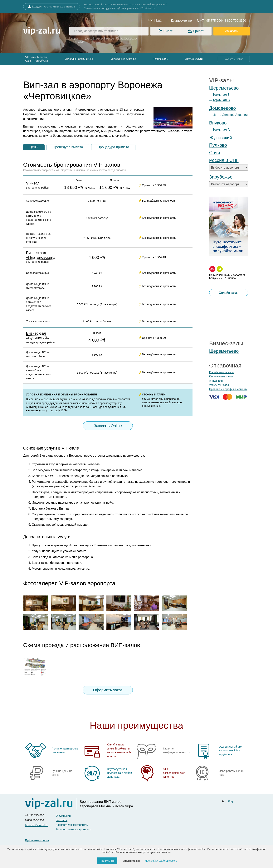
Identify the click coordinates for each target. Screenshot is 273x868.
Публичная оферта (37, 840)
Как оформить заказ (222, 372)
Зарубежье (221, 177)
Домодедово (223, 108)
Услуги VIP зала (219, 385)
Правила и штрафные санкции (228, 389)
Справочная (225, 365)
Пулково (218, 145)
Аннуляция (216, 381)
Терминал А (221, 130)
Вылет (165, 31)
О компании (63, 816)
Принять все (107, 861)
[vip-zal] (51, 804)
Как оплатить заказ (221, 376)
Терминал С (221, 100)
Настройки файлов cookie (161, 861)
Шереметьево (224, 88)
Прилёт (196, 31)
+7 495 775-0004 (210, 21)
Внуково (218, 123)
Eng (159, 20)
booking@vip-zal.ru (37, 825)
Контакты (62, 820)
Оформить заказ (108, 690)
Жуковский (221, 138)
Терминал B (221, 95)
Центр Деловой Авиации (230, 115)
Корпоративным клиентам (72, 825)
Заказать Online (233, 59)
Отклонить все (132, 861)
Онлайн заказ (229, 293)
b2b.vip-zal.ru (148, 8)
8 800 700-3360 (235, 21)
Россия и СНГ (224, 160)
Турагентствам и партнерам (73, 829)
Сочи (215, 153)
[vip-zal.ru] (41, 31)
